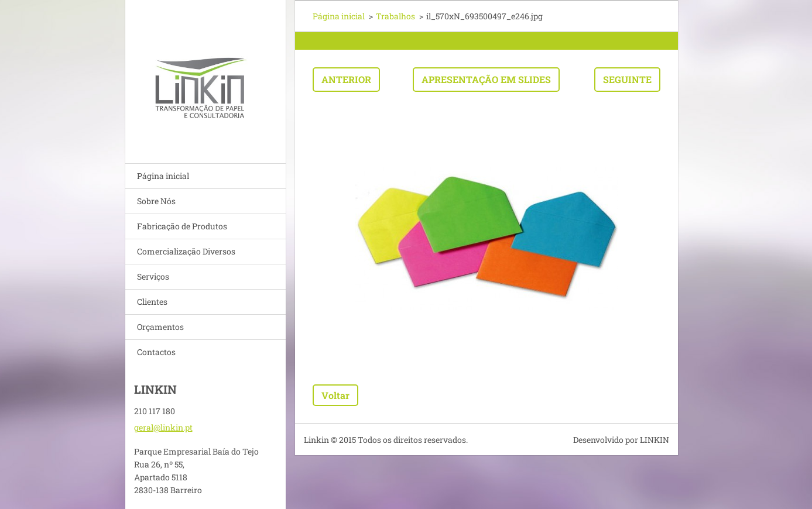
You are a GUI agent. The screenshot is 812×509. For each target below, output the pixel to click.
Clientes (152, 302)
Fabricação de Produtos (182, 226)
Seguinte (627, 79)
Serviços (153, 276)
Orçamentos (160, 327)
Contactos (156, 352)
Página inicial (163, 176)
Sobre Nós (156, 201)
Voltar (335, 395)
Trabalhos (395, 16)
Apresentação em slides (486, 79)
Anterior (346, 79)
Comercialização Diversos (186, 251)
